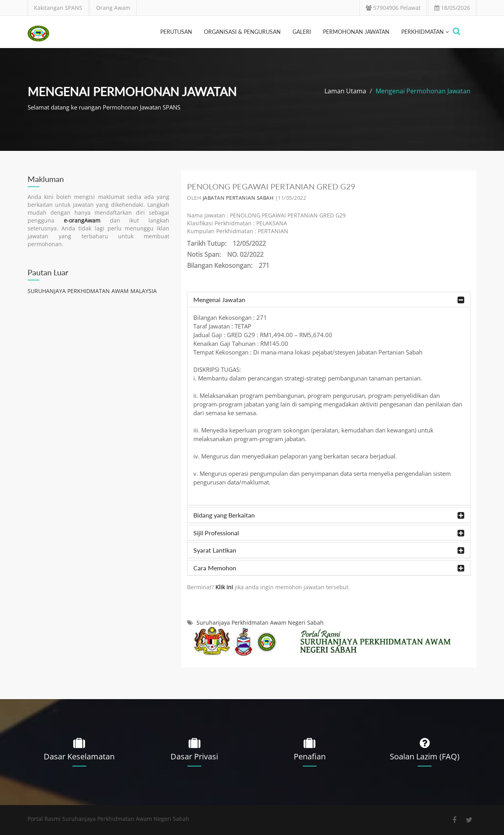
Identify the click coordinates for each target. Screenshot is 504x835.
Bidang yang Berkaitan (329, 515)
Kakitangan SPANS (58, 8)
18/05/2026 (452, 8)
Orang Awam (113, 8)
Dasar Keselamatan (79, 756)
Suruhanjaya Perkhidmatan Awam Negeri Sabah (260, 623)
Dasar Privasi (194, 756)
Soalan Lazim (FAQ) (425, 756)
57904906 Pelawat (393, 8)
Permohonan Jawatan (356, 32)
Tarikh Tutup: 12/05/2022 (226, 243)
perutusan (176, 32)
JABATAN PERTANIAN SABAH (238, 198)
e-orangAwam (82, 220)
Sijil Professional (329, 533)
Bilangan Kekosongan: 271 (228, 265)
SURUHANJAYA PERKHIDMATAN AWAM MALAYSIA (92, 291)
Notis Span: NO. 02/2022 (225, 254)
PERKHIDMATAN (425, 32)
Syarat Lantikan (329, 550)
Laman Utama (345, 91)
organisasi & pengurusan (242, 32)
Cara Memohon (329, 568)
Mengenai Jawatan (329, 300)
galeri (302, 32)
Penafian (310, 756)
